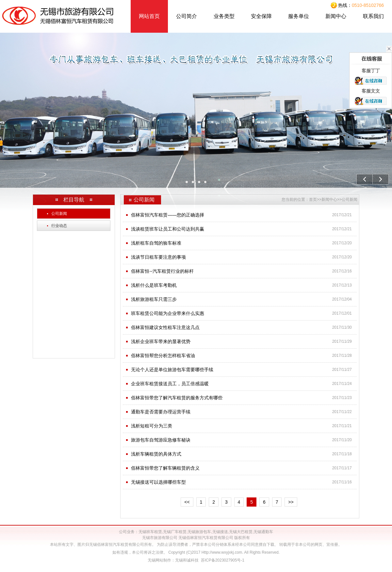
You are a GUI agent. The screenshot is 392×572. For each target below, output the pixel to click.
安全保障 (261, 16)
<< (187, 502)
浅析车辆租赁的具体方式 (156, 454)
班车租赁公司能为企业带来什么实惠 (168, 313)
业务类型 (224, 16)
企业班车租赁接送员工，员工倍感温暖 (170, 384)
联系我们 (373, 16)
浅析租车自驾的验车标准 (156, 243)
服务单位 (299, 16)
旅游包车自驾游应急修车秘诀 (161, 440)
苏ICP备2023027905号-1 (223, 560)
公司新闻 (57, 214)
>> (291, 502)
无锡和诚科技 (187, 560)
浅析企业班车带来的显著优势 (161, 341)
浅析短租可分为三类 (152, 426)
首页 (313, 199)
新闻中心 (336, 16)
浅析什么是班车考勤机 (154, 285)
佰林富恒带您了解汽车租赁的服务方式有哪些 (177, 398)
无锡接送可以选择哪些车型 (158, 482)
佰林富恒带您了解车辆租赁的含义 (165, 468)
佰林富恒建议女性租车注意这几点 (165, 327)
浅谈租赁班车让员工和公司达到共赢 (168, 229)
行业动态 (57, 226)
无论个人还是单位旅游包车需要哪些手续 (172, 370)
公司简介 (187, 16)
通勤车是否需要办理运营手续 (161, 412)
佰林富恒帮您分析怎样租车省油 (163, 355)
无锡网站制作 (159, 560)
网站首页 (149, 16)
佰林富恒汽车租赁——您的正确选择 (168, 215)
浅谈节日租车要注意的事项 (158, 257)
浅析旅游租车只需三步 (154, 299)
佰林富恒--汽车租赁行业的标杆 (162, 271)
